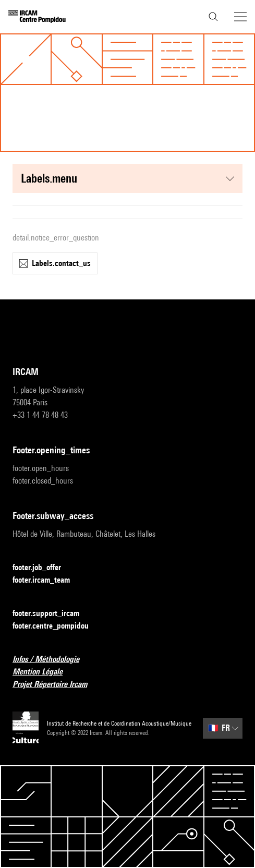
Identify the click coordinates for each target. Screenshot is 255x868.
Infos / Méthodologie (52, 660)
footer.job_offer (43, 568)
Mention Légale (44, 672)
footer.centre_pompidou (57, 626)
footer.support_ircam (52, 614)
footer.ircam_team (47, 580)
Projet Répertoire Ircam (56, 685)
